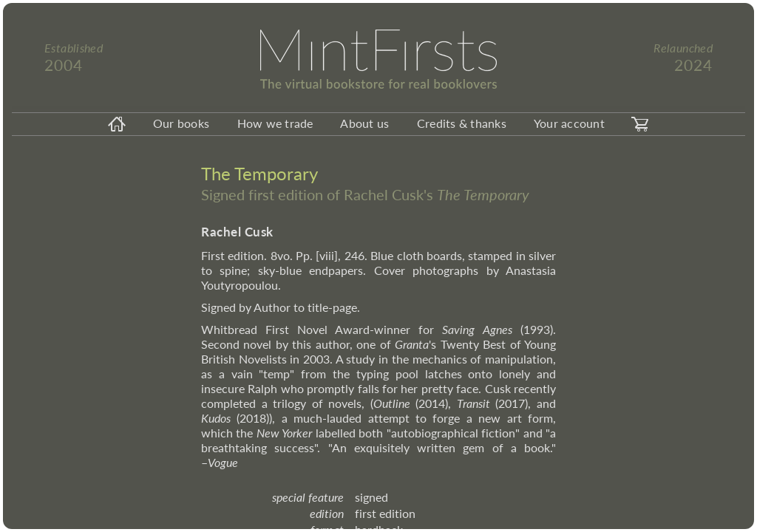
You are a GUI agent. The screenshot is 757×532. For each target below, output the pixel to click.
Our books (181, 123)
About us (364, 123)
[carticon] (640, 124)
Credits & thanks (462, 123)
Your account (569, 123)
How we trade (275, 123)
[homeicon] (117, 124)
